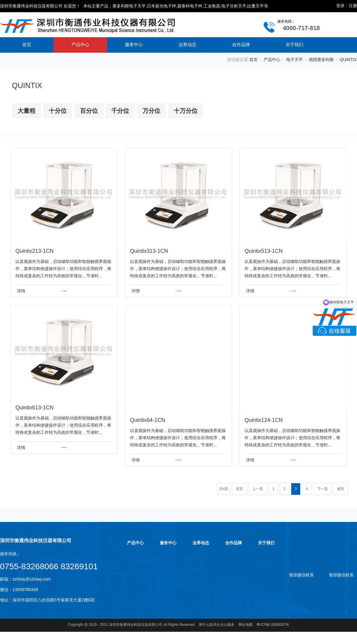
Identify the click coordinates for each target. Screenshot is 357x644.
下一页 (322, 489)
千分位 (120, 111)
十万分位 (186, 111)
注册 (353, 6)
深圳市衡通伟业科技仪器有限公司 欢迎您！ (40, 6)
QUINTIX (348, 60)
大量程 (26, 111)
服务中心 (134, 45)
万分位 (151, 111)
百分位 (89, 111)
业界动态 (187, 45)
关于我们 (295, 45)
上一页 (258, 489)
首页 (27, 45)
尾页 (341, 489)
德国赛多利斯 (321, 60)
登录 (340, 6)
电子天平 (295, 60)
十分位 (58, 111)
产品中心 (80, 45)
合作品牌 (241, 45)
